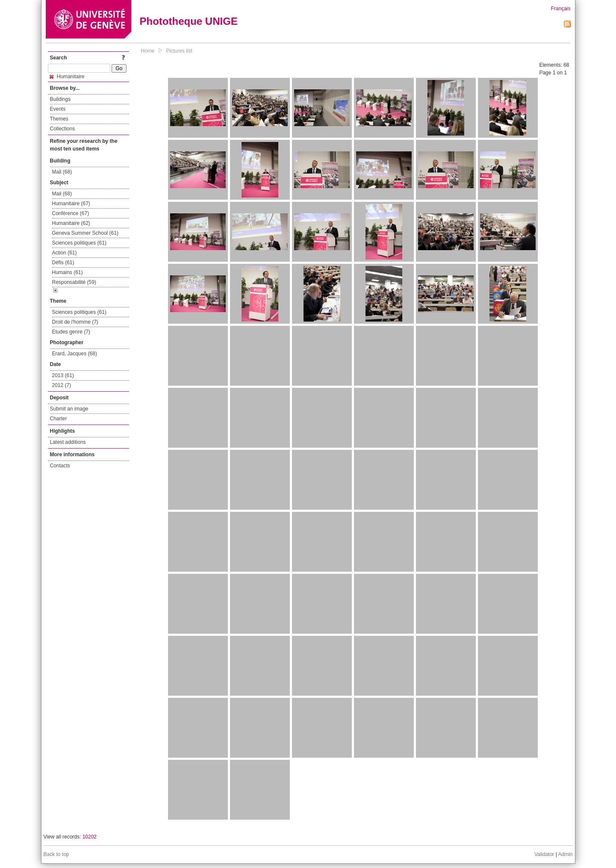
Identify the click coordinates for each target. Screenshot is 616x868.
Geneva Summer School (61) (85, 233)
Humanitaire (67, 77)
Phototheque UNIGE (189, 21)
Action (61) (65, 253)
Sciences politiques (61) (79, 243)
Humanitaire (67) (71, 204)
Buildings (60, 99)
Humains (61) (68, 272)
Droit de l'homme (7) (75, 322)
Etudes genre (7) (71, 332)
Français (560, 9)
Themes (59, 119)
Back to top (56, 854)
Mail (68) (62, 172)
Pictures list (179, 51)
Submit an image (69, 409)
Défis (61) (63, 263)
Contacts (60, 466)
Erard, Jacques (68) (75, 354)
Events (58, 109)
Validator (544, 854)
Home (148, 51)
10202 (90, 837)
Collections (63, 129)
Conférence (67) (71, 213)
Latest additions (68, 442)
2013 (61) (63, 375)
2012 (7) (62, 385)
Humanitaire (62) (71, 223)
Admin (565, 854)
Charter (59, 419)
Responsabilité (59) (74, 282)
